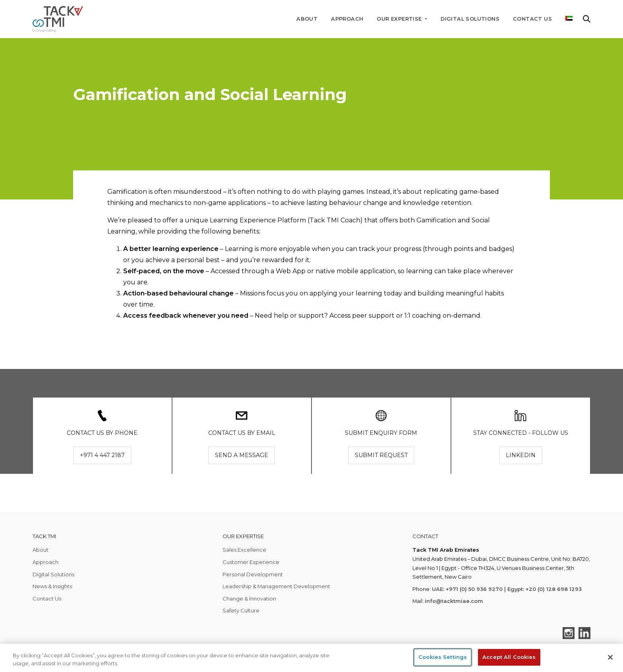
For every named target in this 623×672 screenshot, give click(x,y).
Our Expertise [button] (400, 19)
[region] (311, 658)
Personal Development (253, 574)
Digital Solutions (470, 19)
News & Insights (52, 586)
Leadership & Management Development (276, 586)
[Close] (610, 657)
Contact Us (532, 19)
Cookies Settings (443, 657)
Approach (347, 19)
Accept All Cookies (509, 657)
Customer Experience (251, 562)
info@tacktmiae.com (454, 601)
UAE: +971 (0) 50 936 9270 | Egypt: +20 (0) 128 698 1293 (507, 589)
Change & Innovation (249, 599)
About (307, 19)
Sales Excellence (244, 550)
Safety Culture (241, 610)
